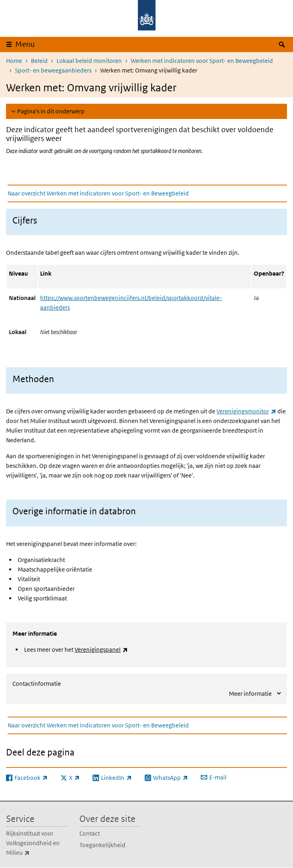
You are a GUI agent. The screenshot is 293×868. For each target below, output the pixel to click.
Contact (90, 833)
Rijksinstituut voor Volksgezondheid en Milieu (35, 844)
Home (14, 61)
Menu (25, 44)
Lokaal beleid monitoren (89, 61)
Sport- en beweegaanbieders (53, 70)
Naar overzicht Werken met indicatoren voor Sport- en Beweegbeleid (98, 193)
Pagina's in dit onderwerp (51, 111)
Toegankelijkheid (102, 845)
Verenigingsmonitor (246, 411)
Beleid (39, 61)
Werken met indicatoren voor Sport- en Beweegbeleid (202, 61)
